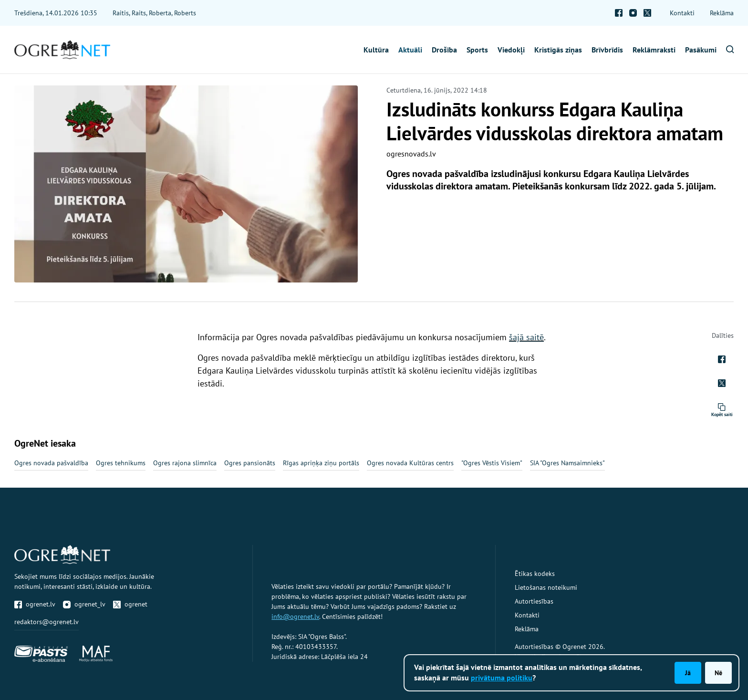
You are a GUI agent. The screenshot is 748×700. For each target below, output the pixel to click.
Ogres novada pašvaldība (51, 463)
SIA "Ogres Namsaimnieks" (567, 463)
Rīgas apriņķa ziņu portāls (321, 463)
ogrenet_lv (84, 604)
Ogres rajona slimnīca (185, 463)
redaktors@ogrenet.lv (47, 622)
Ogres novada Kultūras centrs (410, 463)
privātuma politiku (502, 678)
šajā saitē (526, 337)
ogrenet (130, 604)
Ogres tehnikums (121, 463)
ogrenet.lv (35, 604)
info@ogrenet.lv (295, 616)
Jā (688, 673)
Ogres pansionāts (250, 463)
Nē (718, 673)
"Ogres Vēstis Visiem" (492, 463)
